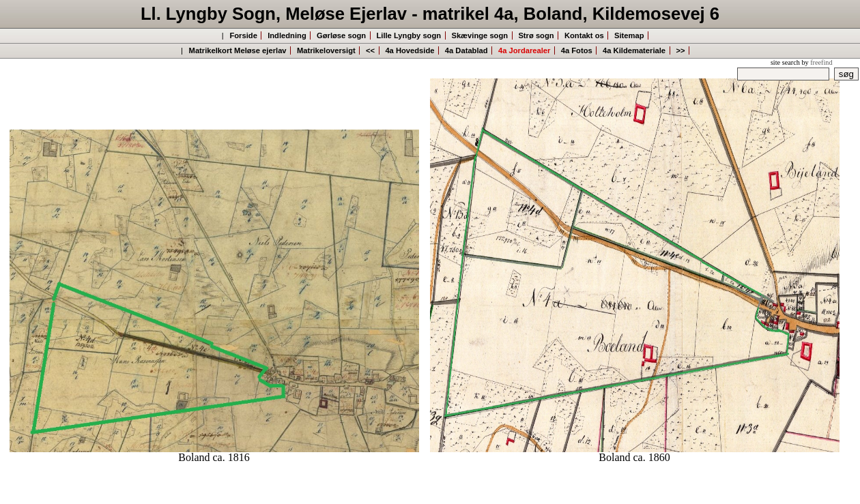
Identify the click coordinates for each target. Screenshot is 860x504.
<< (370, 50)
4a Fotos (577, 50)
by (817, 62)
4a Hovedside (410, 50)
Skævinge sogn (479, 35)
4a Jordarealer (525, 50)
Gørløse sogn (341, 35)
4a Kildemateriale (634, 50)
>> (680, 50)
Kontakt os (584, 35)
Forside (243, 35)
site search (785, 62)
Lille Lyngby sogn (408, 35)
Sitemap (629, 35)
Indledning (287, 35)
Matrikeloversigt (326, 50)
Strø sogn (536, 35)
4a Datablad (467, 50)
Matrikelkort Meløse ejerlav (238, 50)
